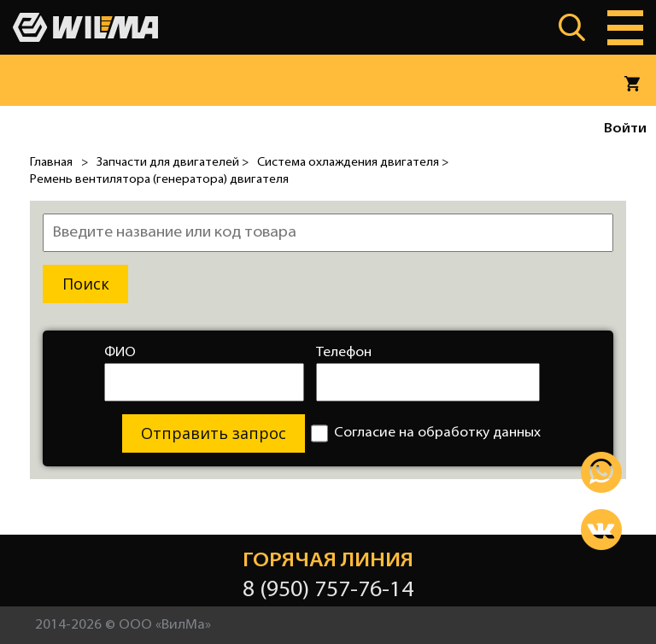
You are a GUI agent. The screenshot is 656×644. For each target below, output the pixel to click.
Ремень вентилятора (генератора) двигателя (159, 180)
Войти (625, 129)
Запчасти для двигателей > (173, 163)
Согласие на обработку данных (426, 433)
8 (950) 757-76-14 (328, 591)
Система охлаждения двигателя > (353, 163)
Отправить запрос (214, 433)
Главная (51, 163)
